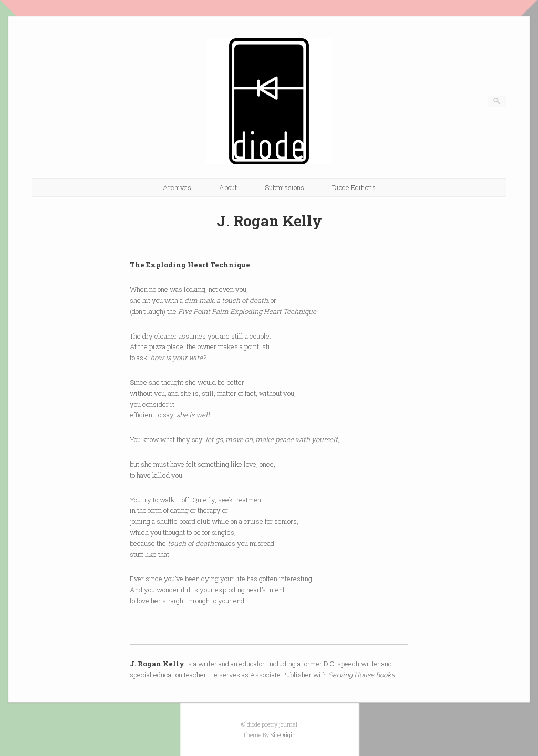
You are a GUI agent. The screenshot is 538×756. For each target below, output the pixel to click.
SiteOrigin (283, 735)
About (228, 187)
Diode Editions (354, 187)
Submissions (284, 187)
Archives (177, 187)
